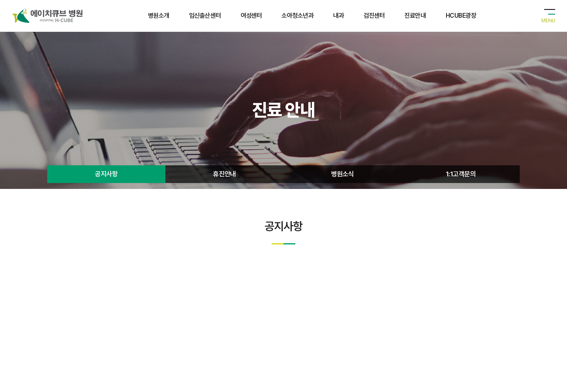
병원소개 (159, 16)
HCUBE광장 (461, 16)
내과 (338, 16)
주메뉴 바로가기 (0, 0)
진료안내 (415, 16)
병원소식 (343, 177)
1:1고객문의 (461, 177)
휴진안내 (224, 177)
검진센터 (374, 16)
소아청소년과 (297, 16)
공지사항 (106, 177)
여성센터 (251, 16)
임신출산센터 (205, 16)
